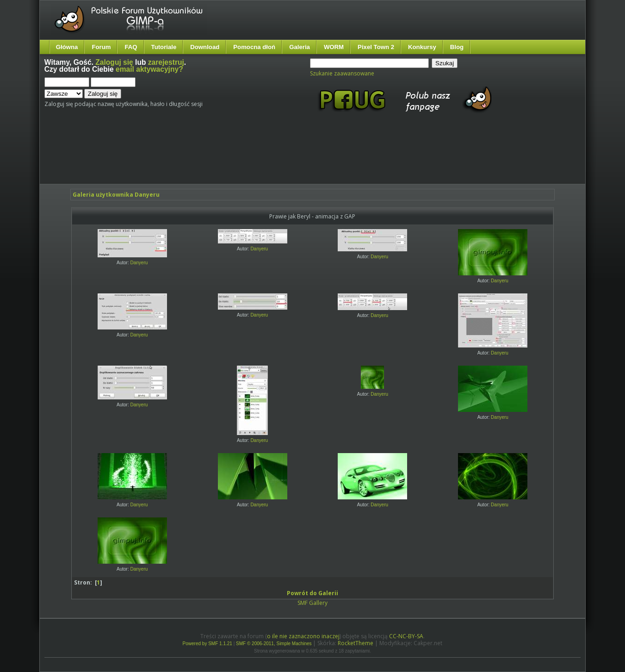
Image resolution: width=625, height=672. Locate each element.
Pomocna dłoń (254, 47)
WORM (334, 47)
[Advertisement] (218, 156)
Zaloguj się (114, 62)
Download (205, 47)
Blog (457, 47)
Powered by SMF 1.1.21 (207, 644)
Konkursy (422, 47)
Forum (101, 47)
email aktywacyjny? (149, 69)
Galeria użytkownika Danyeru (116, 195)
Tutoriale (164, 47)
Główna (67, 47)
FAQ (131, 47)
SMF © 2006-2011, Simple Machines (274, 644)
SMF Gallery (312, 603)
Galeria (300, 47)
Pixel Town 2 (376, 47)
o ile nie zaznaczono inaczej (303, 636)
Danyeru (139, 263)
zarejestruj (166, 62)
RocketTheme (356, 643)
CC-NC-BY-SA (406, 636)
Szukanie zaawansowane (342, 73)
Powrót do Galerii (312, 593)
